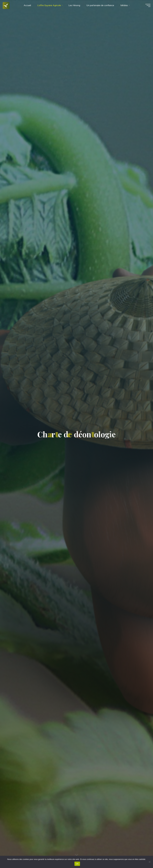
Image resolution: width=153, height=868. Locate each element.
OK (77, 864)
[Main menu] (146, 7)
